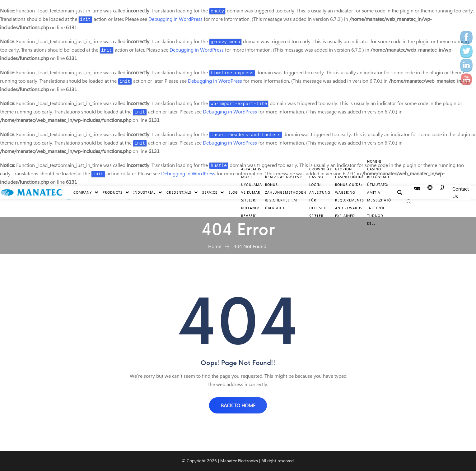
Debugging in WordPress (175, 19)
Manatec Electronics (239, 461)
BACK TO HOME (238, 405)
